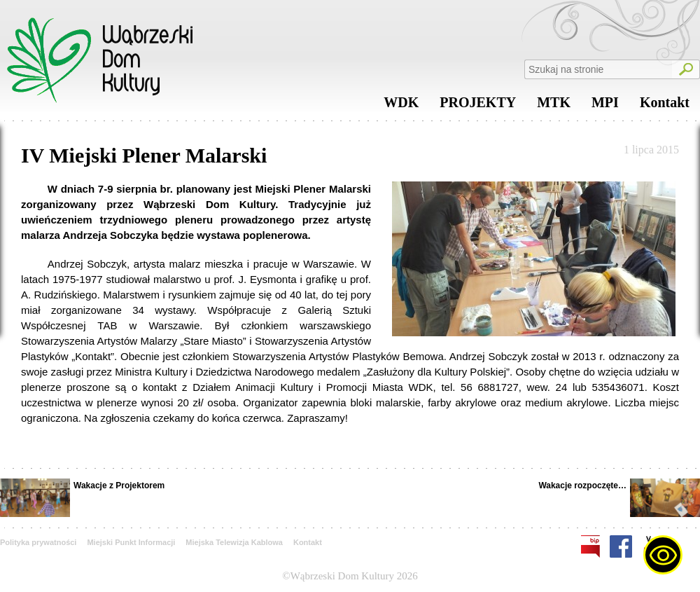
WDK (401, 106)
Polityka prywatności (38, 542)
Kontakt (665, 106)
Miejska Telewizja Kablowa (234, 542)
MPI (605, 106)
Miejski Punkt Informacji (131, 542)
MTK (554, 106)
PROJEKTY (478, 106)
